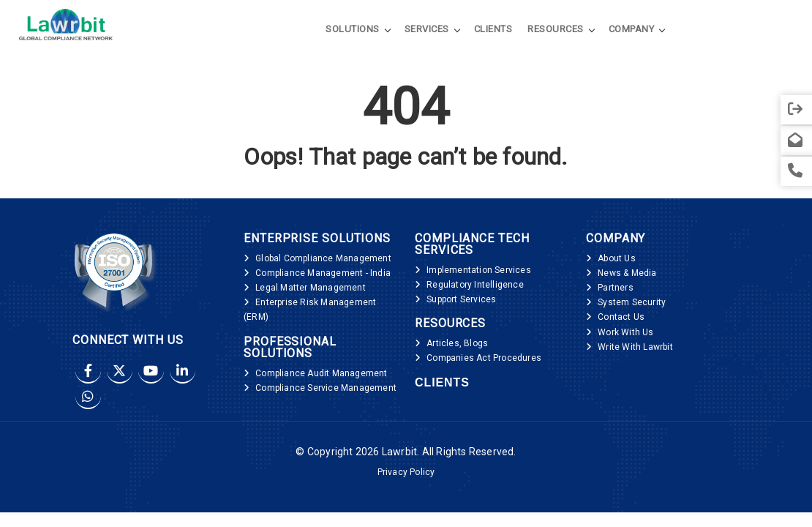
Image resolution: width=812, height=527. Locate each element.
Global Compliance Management (323, 258)
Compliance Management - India (323, 273)
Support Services (461, 299)
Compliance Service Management (326, 388)
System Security (632, 302)
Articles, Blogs (457, 343)
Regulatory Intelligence (475, 285)
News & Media (627, 273)
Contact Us (621, 317)
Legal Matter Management (311, 288)
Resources (556, 28)
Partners (616, 288)
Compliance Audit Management (321, 373)
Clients (493, 28)
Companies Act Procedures (484, 358)
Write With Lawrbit (635, 347)
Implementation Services (479, 270)
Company (632, 28)
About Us (617, 258)
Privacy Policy (406, 472)
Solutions (353, 28)
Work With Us (625, 332)
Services (427, 28)
